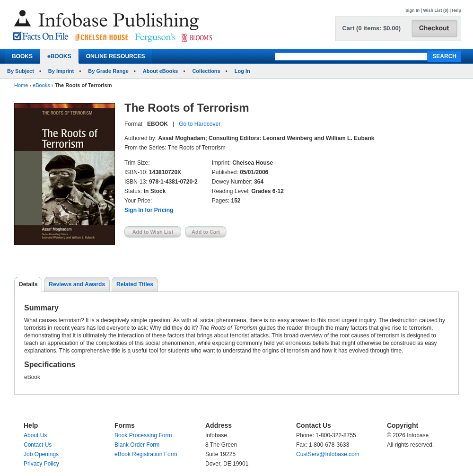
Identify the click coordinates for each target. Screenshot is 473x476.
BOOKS (22, 56)
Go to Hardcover (200, 124)
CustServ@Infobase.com (328, 454)
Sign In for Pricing (149, 210)
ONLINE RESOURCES (116, 56)
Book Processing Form (143, 435)
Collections (206, 71)
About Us (35, 435)
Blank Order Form (137, 445)
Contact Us (38, 445)
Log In (242, 71)
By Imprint (61, 71)
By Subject (21, 71)
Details (28, 284)
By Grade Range (108, 71)
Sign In (412, 10)
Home (21, 85)
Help (456, 10)
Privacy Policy (41, 464)
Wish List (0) (436, 10)
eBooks (41, 85)
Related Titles (135, 284)
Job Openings (41, 454)
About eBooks (161, 71)
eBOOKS (59, 56)
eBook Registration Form (146, 454)
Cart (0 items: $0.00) (371, 28)
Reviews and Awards (77, 284)
